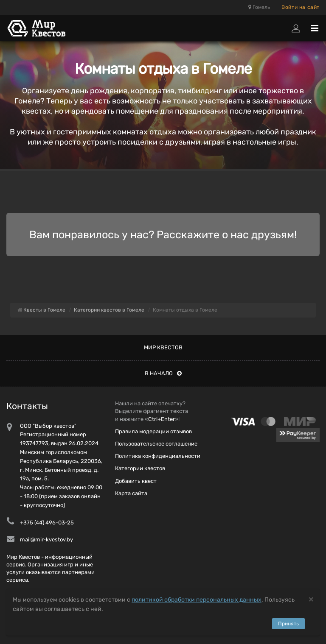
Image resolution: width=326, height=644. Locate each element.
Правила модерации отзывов (153, 431)
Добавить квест (136, 481)
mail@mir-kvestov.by (46, 539)
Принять (288, 624)
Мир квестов (163, 347)
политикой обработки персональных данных (197, 600)
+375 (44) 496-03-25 (47, 523)
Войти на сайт (301, 7)
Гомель (259, 7)
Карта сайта (131, 493)
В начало (163, 373)
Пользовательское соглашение (156, 444)
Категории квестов (140, 468)
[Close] (311, 599)
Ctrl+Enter (162, 419)
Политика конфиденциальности (158, 456)
